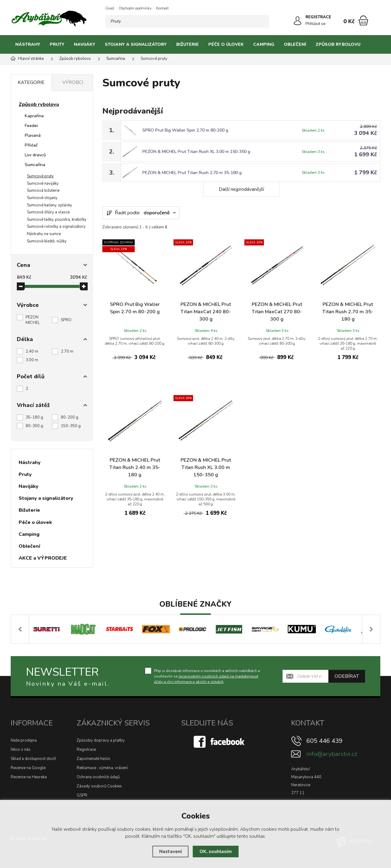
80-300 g (34, 426)
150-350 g (71, 426)
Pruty (57, 44)
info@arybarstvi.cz (332, 754)
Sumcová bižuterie (43, 191)
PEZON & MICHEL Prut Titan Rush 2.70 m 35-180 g (192, 173)
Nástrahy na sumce (44, 234)
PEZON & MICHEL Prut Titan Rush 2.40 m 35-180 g (135, 467)
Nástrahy (28, 44)
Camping (264, 44)
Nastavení (170, 852)
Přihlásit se (315, 24)
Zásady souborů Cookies (99, 786)
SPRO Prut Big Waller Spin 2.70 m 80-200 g (185, 130)
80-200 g (69, 417)
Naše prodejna (24, 740)
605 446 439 (324, 741)
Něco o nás (21, 750)
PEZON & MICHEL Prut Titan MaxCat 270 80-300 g (277, 312)
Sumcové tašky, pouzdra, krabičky (57, 220)
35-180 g (34, 417)
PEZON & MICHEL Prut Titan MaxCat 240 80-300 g (206, 312)
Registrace (86, 750)
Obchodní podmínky (135, 8)
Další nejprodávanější (241, 189)
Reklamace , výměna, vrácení (102, 768)
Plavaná (33, 135)
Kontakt (162, 8)
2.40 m (32, 351)
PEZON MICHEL (33, 320)
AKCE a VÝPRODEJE (43, 558)
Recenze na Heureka (29, 777)
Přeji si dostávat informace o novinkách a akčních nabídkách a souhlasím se (207, 676)
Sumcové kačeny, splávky (49, 205)
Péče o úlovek (226, 44)
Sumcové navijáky (43, 183)
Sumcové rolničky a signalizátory (56, 227)
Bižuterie (188, 44)
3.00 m (32, 360)
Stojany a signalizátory (136, 44)
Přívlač (31, 145)
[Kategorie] (373, 45)
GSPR (82, 795)
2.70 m (67, 351)
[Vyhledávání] (187, 21)
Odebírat (347, 676)
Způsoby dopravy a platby (101, 740)
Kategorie (31, 82)
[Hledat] (263, 21)
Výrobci (73, 82)
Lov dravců (35, 155)
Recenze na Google (28, 768)
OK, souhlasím (216, 852)
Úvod (110, 8)
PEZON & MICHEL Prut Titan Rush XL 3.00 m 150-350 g (196, 152)
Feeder (31, 126)
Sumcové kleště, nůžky (47, 241)
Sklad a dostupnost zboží (33, 759)
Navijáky (85, 44)
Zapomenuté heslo (93, 759)
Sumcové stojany (42, 198)
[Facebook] (220, 742)
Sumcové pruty (40, 176)
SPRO (66, 320)
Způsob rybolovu (338, 44)
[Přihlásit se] (298, 21)
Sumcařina (35, 165)
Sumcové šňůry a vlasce (48, 212)
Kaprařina (34, 116)
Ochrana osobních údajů (98, 777)
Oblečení (295, 44)
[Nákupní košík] (363, 20)
